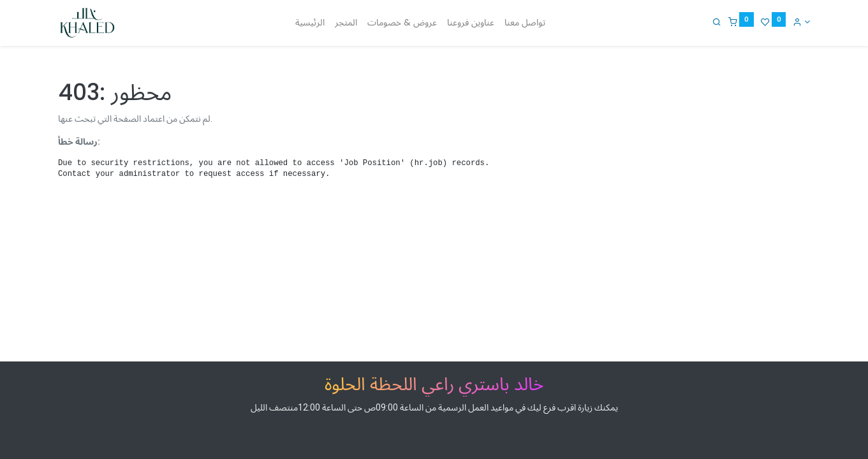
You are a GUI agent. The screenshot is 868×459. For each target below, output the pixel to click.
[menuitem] (310, 23)
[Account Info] (801, 22)
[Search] (717, 22)
